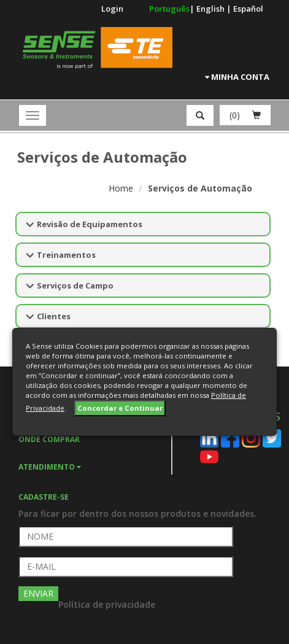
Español (248, 9)
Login (112, 9)
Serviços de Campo (75, 285)
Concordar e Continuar (120, 408)
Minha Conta (237, 77)
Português (169, 9)
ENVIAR (38, 593)
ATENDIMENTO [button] (50, 467)
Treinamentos (66, 255)
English (211, 9)
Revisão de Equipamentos (90, 224)
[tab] (95, 466)
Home (121, 188)
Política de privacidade (107, 604)
